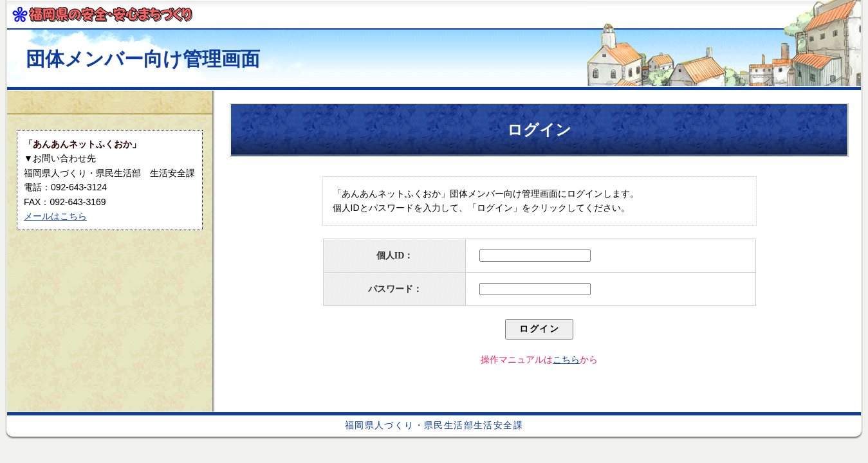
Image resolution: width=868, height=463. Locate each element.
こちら (566, 359)
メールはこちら (55, 216)
